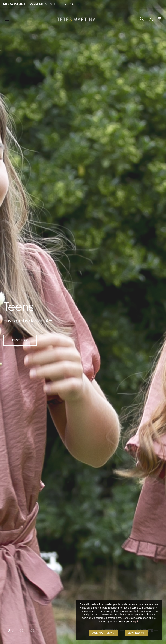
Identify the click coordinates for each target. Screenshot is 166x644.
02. (22, 630)
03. (33, 630)
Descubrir (20, 340)
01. (10, 630)
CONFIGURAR (137, 633)
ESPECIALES (70, 4)
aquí (135, 621)
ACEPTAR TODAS (103, 633)
